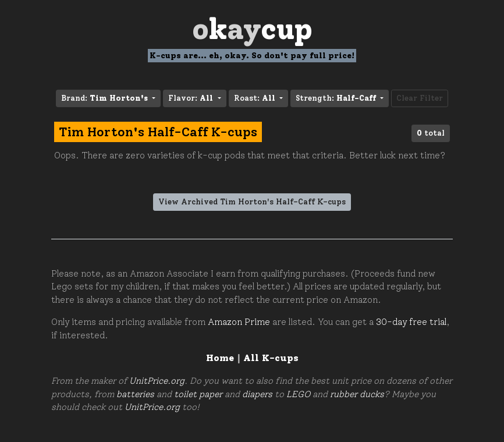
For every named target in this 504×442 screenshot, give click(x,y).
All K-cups (271, 358)
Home (220, 358)
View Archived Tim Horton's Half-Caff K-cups (252, 202)
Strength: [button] (337, 98)
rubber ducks (357, 394)
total (431, 133)
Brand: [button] (106, 98)
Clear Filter (420, 98)
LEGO (298, 394)
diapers (257, 394)
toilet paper (198, 394)
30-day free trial (411, 322)
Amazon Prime (239, 322)
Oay (252, 29)
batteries (135, 394)
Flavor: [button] (192, 98)
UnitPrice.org (157, 381)
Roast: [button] (256, 98)
